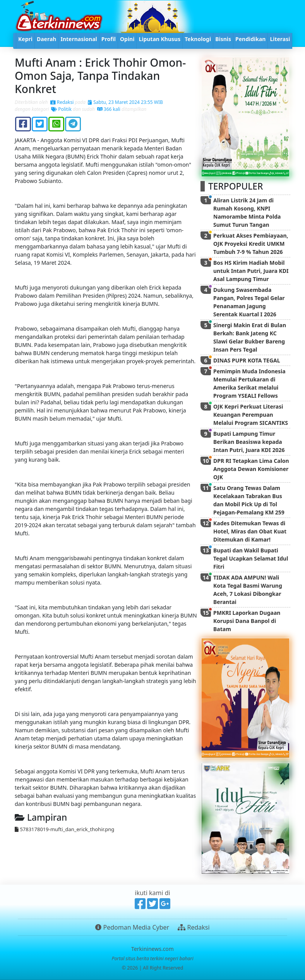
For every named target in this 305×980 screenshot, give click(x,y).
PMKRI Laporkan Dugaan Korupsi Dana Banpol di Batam (247, 621)
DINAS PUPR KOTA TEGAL (247, 360)
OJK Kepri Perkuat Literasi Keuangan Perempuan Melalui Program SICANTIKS (251, 415)
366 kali (109, 109)
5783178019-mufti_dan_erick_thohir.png (64, 829)
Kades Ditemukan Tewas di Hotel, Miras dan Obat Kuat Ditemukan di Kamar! (250, 531)
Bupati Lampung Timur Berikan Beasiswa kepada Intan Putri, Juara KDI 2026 (249, 442)
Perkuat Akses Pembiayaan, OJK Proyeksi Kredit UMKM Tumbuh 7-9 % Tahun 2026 (251, 244)
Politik (61, 109)
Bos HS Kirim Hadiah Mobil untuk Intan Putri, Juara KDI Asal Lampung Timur (251, 271)
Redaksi (62, 102)
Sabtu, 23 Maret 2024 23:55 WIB (125, 102)
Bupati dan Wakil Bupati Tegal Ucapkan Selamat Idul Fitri (251, 558)
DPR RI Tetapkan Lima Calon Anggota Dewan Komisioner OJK (251, 469)
